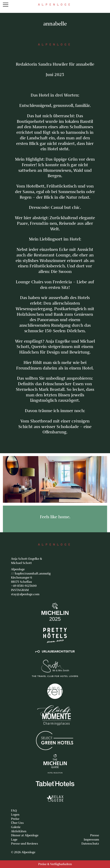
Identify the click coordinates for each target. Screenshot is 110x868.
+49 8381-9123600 (24, 586)
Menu (6, 5)
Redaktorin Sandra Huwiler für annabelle (55, 64)
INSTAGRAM (20, 590)
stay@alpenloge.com (25, 594)
